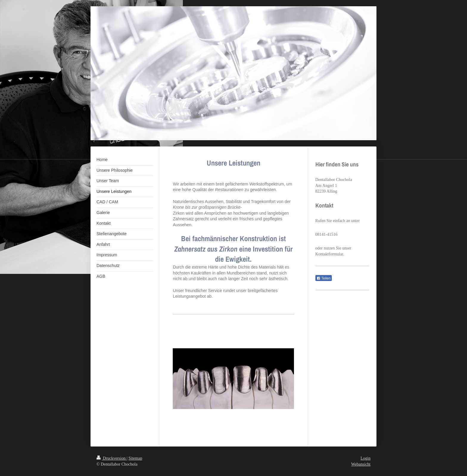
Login (366, 458)
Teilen (324, 278)
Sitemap (136, 458)
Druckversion (112, 458)
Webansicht (361, 464)
